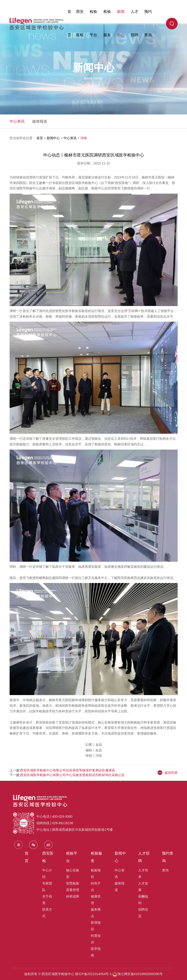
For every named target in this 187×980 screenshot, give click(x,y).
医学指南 (96, 952)
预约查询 (148, 23)
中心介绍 (47, 873)
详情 (84, 138)
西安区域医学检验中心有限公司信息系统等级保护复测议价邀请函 (67, 770)
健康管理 (96, 900)
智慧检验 (73, 883)
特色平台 (96, 887)
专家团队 (47, 887)
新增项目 (96, 926)
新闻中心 (121, 23)
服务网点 (96, 913)
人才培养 (143, 873)
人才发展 (143, 887)
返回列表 (168, 772)
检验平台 (93, 23)
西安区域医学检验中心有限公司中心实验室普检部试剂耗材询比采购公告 (72, 775)
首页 (69, 23)
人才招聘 (134, 23)
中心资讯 (17, 121)
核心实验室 (73, 873)
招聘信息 (143, 913)
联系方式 (47, 913)
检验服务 (107, 23)
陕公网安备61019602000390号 (140, 974)
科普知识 (96, 939)
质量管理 (73, 890)
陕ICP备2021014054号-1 (93, 974)
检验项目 (96, 873)
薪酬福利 (143, 900)
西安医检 (80, 23)
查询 (165, 870)
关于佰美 (47, 900)
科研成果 (73, 896)
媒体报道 (40, 121)
